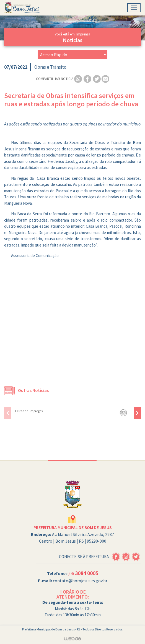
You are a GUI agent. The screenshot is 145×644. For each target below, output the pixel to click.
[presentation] (8, 413)
